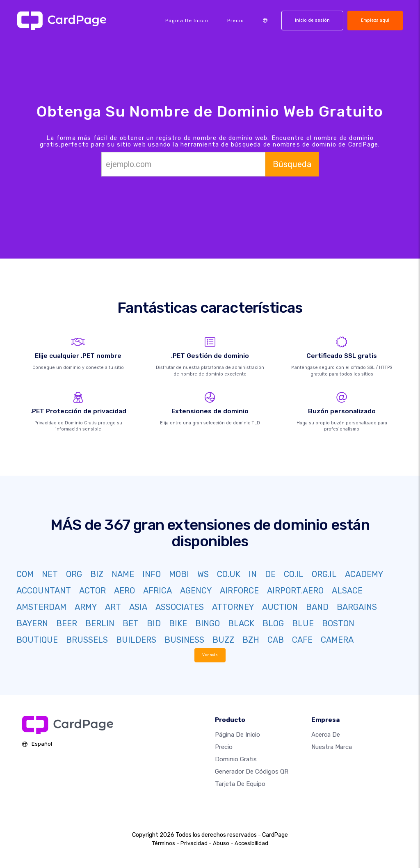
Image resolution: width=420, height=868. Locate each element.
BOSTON (338, 623)
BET (131, 623)
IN (253, 574)
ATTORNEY (233, 607)
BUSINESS (184, 640)
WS (203, 574)
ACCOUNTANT (44, 591)
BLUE (303, 623)
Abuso (221, 843)
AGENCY (196, 591)
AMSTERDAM (41, 607)
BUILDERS (136, 640)
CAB (276, 640)
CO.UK (229, 574)
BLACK (241, 623)
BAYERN (32, 623)
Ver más (210, 655)
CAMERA (337, 640)
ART (113, 607)
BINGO (208, 623)
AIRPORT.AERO (295, 591)
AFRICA (157, 591)
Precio (236, 21)
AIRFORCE (239, 591)
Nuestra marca (332, 747)
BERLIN (100, 623)
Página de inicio (187, 21)
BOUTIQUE (37, 640)
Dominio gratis (236, 759)
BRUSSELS (87, 640)
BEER (67, 623)
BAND (317, 607)
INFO (152, 574)
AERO (124, 591)
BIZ (97, 574)
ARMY (86, 607)
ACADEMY (364, 574)
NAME (123, 574)
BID (154, 623)
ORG (74, 574)
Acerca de (326, 735)
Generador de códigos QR (252, 772)
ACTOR (92, 591)
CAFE (302, 640)
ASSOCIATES (180, 607)
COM (25, 574)
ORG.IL (324, 574)
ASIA (138, 607)
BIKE (178, 623)
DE (270, 574)
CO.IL (294, 574)
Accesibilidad (251, 843)
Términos (164, 843)
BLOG (273, 623)
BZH (251, 640)
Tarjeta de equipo (240, 784)
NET (50, 574)
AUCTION (280, 607)
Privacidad (194, 843)
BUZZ (223, 640)
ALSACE (347, 591)
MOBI (179, 574)
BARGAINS (357, 607)
